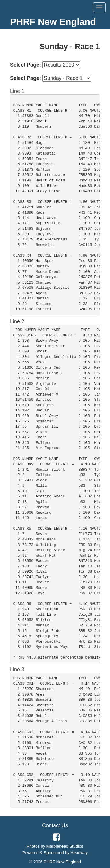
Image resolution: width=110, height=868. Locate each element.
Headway (79, 853)
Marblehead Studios (65, 846)
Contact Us (55, 825)
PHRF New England (53, 22)
